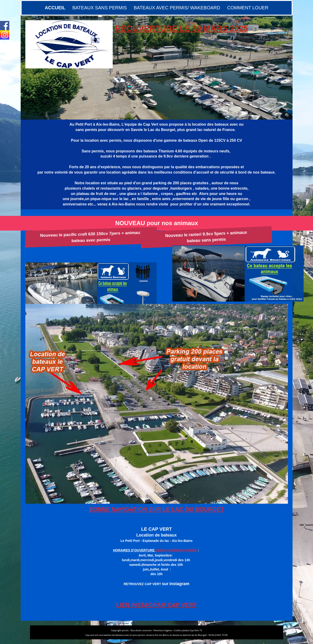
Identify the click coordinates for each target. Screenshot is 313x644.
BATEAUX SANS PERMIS (99, 8)
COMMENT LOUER (248, 8)
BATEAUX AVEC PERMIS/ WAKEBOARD (177, 8)
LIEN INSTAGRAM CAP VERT (156, 605)
